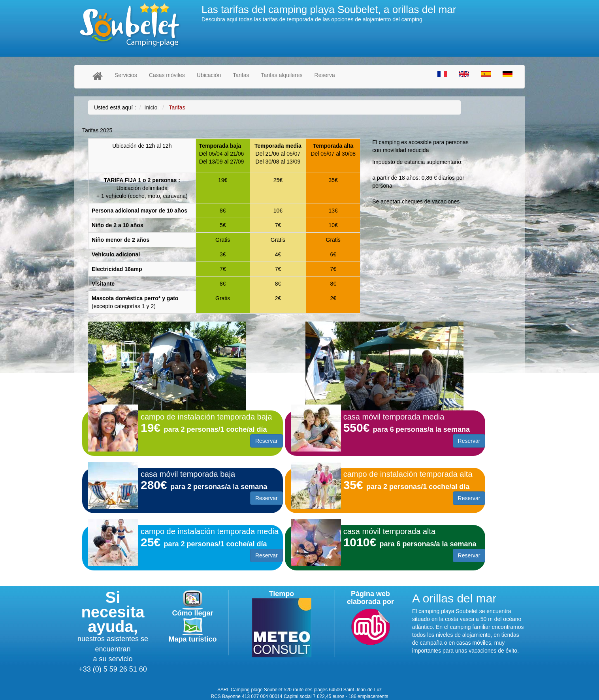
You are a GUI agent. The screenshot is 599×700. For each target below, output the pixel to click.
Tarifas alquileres (282, 75)
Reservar (267, 441)
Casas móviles (167, 75)
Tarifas (241, 75)
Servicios (126, 75)
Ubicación (209, 75)
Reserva (325, 75)
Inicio (151, 107)
